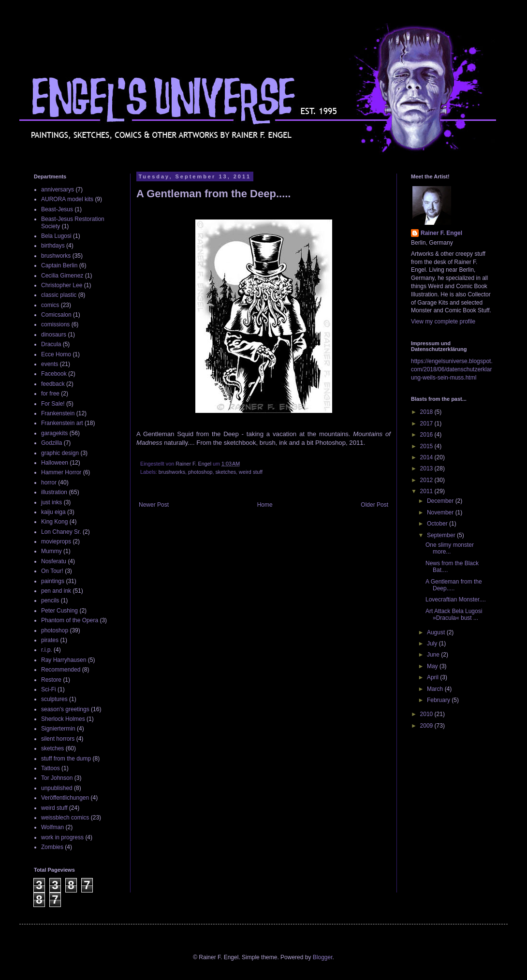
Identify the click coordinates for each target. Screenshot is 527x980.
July (433, 644)
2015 (427, 446)
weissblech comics (65, 818)
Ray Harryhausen (64, 660)
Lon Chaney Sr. (61, 532)
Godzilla (51, 443)
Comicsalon (56, 315)
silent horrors (58, 739)
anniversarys (58, 190)
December (441, 501)
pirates (50, 640)
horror (49, 483)
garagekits (54, 433)
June (434, 655)
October (438, 524)
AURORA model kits (67, 199)
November (441, 512)
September (442, 535)
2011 (427, 491)
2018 (427, 412)
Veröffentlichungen (65, 798)
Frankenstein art (62, 423)
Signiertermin (58, 729)
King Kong (54, 522)
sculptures (54, 699)
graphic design (60, 453)
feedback (53, 384)
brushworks (172, 472)
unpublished (57, 788)
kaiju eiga (53, 512)
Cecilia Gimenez (62, 276)
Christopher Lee (62, 285)
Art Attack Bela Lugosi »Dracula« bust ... (454, 614)
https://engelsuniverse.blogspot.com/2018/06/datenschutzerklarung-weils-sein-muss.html (452, 369)
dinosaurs (54, 335)
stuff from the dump (66, 759)
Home (265, 505)
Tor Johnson (57, 778)
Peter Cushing (59, 611)
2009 (427, 726)
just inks (51, 502)
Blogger (323, 957)
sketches (226, 472)
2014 (427, 457)
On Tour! (52, 571)
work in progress (62, 837)
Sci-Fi (49, 689)
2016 (427, 435)
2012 (427, 480)
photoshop (200, 472)
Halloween (55, 463)
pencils (50, 600)
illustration (54, 492)
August (437, 632)
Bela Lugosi (56, 236)
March (436, 689)
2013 (427, 468)
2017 (427, 424)
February (439, 700)
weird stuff (251, 472)
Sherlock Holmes (63, 719)
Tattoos (51, 768)
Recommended (61, 670)
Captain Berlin (59, 265)
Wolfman (52, 827)
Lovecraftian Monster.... (456, 600)
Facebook (54, 374)
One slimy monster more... (450, 548)
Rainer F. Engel (441, 233)
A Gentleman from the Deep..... (454, 585)
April (433, 677)
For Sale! (53, 404)
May (433, 666)
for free (50, 394)
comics (50, 305)
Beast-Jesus (57, 209)
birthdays (53, 246)
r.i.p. (47, 650)
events (50, 364)
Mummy (51, 551)
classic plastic (59, 295)
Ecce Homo (56, 354)
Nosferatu (54, 561)
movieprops (56, 541)
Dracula (51, 344)
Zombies (52, 847)
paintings (53, 581)
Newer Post (154, 505)
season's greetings (65, 709)
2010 (427, 714)
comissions (55, 324)
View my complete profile (443, 322)
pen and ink (56, 591)
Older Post (374, 505)
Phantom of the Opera (70, 620)
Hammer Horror (61, 472)
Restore (51, 680)
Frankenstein (58, 413)
